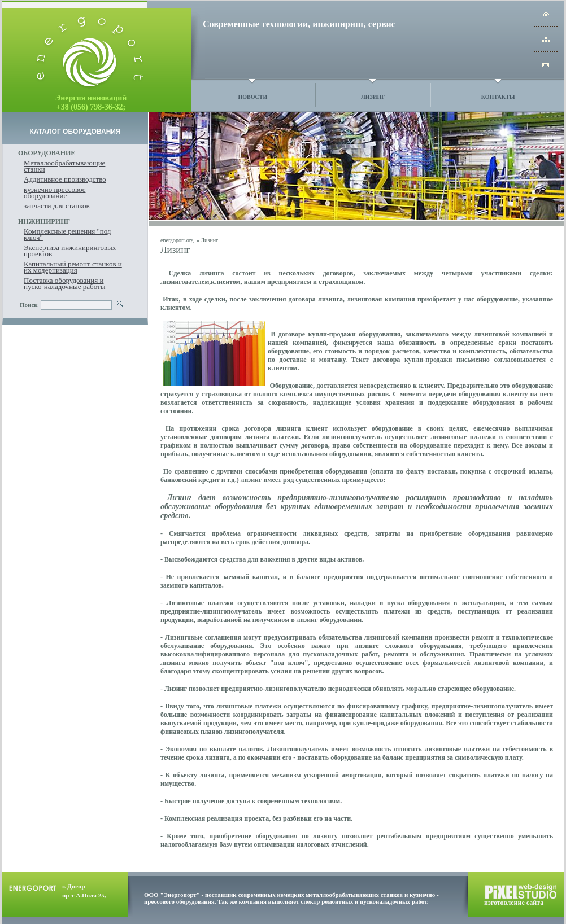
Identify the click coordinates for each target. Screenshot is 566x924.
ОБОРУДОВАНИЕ (47, 153)
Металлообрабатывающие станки (64, 166)
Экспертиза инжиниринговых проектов (70, 251)
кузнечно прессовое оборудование (55, 192)
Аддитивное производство (65, 179)
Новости (252, 97)
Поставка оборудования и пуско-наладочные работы (64, 283)
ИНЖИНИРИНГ (44, 221)
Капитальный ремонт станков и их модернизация (73, 267)
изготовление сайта (514, 903)
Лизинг (373, 97)
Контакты (498, 97)
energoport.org (178, 240)
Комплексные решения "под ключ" (67, 234)
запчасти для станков (57, 206)
